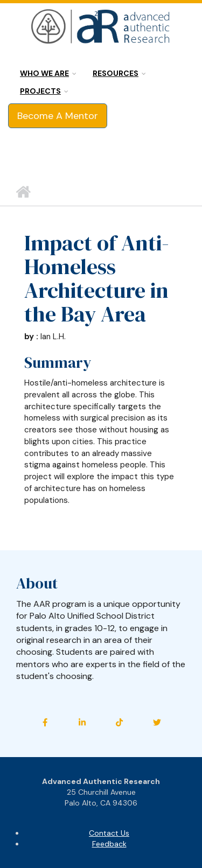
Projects (40, 91)
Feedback (109, 844)
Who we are (44, 73)
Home (23, 192)
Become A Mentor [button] (58, 116)
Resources (116, 73)
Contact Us (109, 833)
